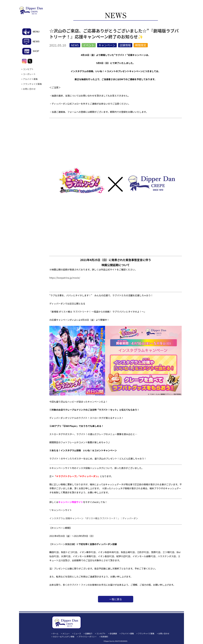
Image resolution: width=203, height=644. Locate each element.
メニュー (66, 633)
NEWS (75, 45)
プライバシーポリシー (88, 637)
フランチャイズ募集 (32, 84)
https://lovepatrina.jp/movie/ (65, 278)
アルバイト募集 (30, 79)
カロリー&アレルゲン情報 (64, 637)
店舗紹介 (89, 633)
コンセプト (28, 69)
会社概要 (113, 633)
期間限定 (141, 45)
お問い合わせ (29, 89)
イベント (89, 45)
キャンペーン (107, 45)
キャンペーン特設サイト (71, 502)
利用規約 (104, 637)
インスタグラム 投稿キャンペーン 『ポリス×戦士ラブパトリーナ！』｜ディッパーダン (94, 518)
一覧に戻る (116, 599)
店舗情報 (125, 45)
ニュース (77, 633)
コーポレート (29, 74)
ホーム (56, 633)
